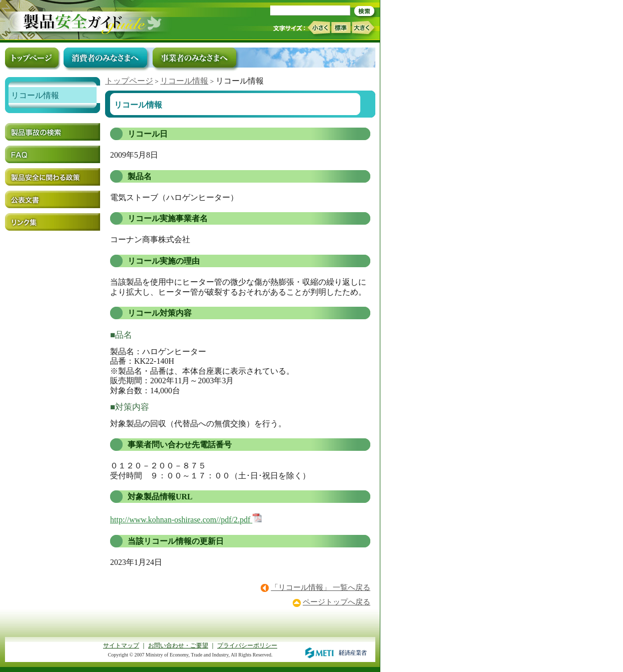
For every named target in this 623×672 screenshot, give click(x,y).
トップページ (129, 81)
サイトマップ (121, 645)
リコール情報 (184, 81)
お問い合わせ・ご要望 (178, 645)
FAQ (53, 154)
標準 (341, 28)
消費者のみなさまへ (105, 58)
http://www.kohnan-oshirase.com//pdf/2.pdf (180, 520)
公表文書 (53, 199)
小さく (319, 28)
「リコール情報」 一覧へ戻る (321, 587)
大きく (363, 28)
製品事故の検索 (53, 132)
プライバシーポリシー (247, 645)
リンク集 (53, 222)
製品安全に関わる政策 (53, 177)
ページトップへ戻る (337, 602)
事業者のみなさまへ (194, 58)
